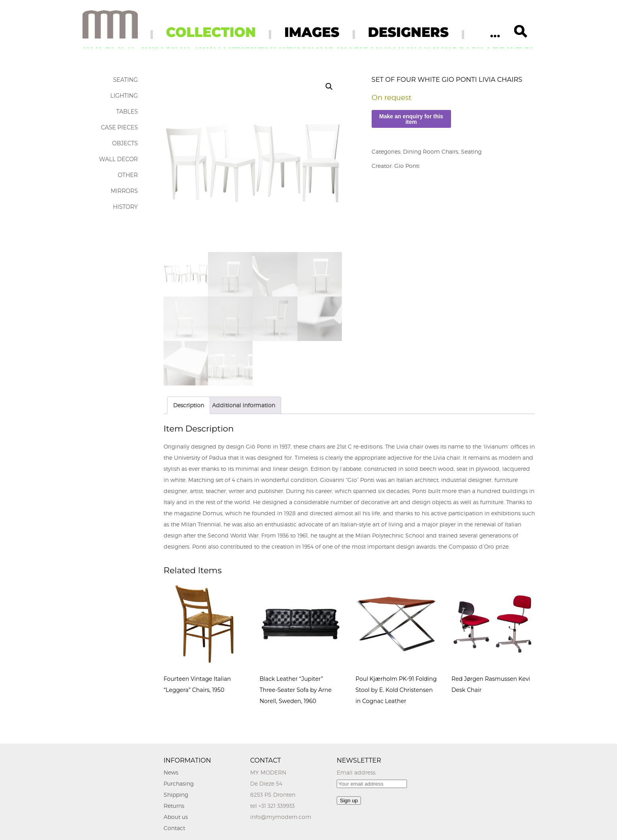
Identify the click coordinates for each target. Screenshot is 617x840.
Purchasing (179, 783)
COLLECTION (211, 32)
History (125, 207)
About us (176, 817)
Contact (174, 828)
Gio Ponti (407, 166)
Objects (125, 143)
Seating (125, 80)
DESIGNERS (408, 32)
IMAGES (312, 32)
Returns (174, 806)
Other (128, 175)
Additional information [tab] (244, 405)
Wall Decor (119, 159)
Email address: (357, 772)
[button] (329, 87)
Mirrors (124, 191)
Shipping (176, 795)
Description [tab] (189, 405)
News (171, 772)
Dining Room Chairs (431, 151)
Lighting (124, 96)
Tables (127, 112)
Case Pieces (119, 127)
